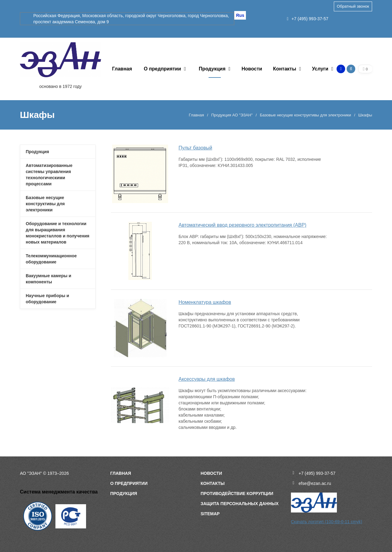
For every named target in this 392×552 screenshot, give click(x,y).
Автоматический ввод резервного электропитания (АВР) (242, 225)
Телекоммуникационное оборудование (51, 259)
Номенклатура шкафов (205, 302)
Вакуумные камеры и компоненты (49, 279)
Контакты (285, 69)
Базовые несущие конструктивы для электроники (305, 115)
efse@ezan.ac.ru (315, 483)
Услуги (320, 69)
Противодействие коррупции (237, 493)
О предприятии (163, 69)
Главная (122, 69)
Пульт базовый (195, 148)
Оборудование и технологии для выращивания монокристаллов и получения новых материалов (58, 233)
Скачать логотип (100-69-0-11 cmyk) (327, 522)
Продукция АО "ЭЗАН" (232, 115)
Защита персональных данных (240, 504)
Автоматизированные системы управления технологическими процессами (49, 175)
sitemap (210, 514)
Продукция (212, 69)
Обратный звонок (353, 6)
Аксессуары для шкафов (207, 379)
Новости (252, 69)
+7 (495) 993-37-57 (308, 19)
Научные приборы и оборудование (47, 299)
